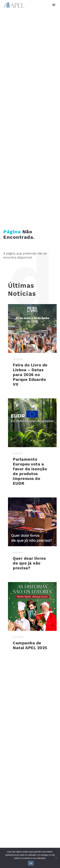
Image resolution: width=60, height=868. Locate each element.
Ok (31, 863)
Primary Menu (54, 5)
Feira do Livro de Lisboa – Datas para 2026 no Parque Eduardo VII (30, 375)
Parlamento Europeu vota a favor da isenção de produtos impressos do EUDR (30, 471)
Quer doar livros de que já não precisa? (29, 563)
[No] (56, 858)
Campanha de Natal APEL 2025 (30, 645)
